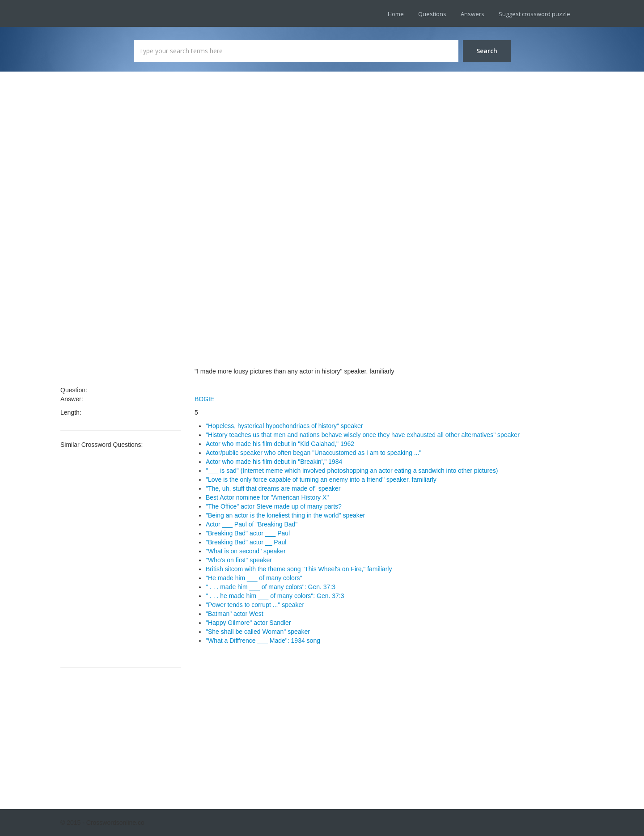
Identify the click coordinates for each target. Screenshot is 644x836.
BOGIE (204, 399)
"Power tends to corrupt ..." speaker (255, 605)
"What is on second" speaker (246, 551)
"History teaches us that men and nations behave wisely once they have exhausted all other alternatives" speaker (363, 435)
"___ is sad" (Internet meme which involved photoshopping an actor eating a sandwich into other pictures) (352, 471)
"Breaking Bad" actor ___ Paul (248, 533)
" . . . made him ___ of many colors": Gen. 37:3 (271, 587)
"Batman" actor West (235, 614)
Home (396, 14)
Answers (472, 14)
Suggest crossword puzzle (534, 14)
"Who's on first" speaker (239, 560)
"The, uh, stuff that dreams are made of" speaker (273, 488)
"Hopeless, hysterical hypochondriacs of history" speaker (284, 426)
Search (487, 51)
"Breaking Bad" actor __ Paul (246, 542)
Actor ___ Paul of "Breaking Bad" (252, 524)
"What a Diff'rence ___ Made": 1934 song (263, 641)
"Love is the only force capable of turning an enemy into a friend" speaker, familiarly (321, 480)
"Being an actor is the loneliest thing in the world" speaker (285, 515)
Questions (432, 14)
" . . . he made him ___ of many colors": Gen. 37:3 (275, 596)
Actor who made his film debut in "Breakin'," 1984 (274, 462)
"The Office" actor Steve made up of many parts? (274, 506)
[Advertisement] (121, 224)
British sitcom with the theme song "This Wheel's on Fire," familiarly (299, 569)
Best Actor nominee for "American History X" (267, 497)
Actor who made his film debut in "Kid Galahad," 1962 (280, 444)
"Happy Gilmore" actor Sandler (248, 623)
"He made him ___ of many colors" (254, 578)
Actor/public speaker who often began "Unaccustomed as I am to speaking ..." (314, 453)
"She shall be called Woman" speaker (258, 632)
